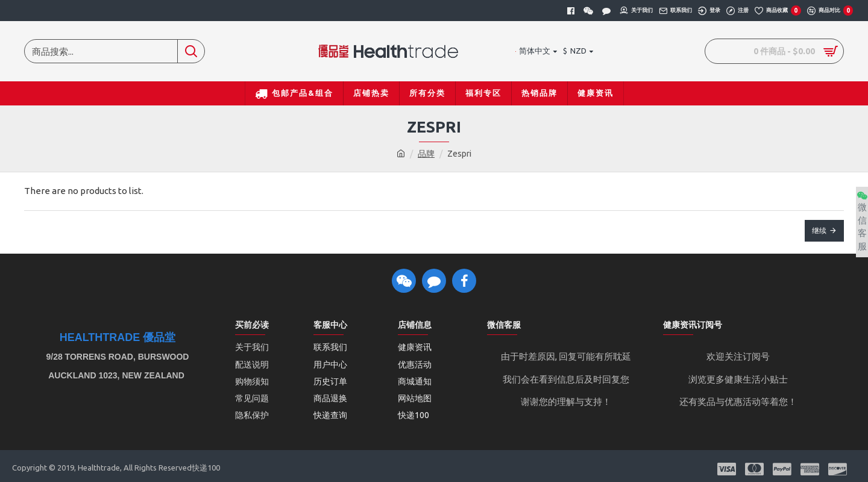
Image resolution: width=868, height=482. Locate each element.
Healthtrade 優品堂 (118, 338)
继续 (819, 230)
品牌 (426, 154)
